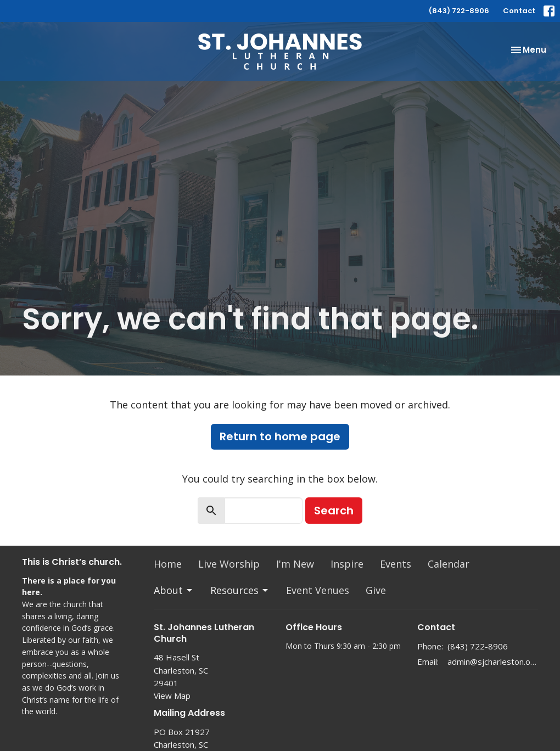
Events (396, 564)
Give (376, 590)
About (174, 590)
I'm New (295, 564)
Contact (519, 11)
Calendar (449, 564)
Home (168, 564)
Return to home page (280, 436)
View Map (172, 696)
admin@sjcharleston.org (493, 662)
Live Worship (229, 564)
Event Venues (318, 590)
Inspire (347, 564)
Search (334, 511)
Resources (240, 590)
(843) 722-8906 (459, 11)
